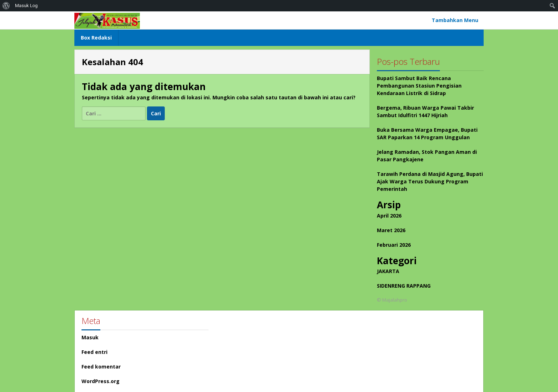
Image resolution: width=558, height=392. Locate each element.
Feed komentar (101, 367)
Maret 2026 (391, 230)
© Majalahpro (392, 300)
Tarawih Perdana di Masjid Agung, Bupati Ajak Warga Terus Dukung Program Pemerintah (430, 181)
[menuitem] (6, 6)
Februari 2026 (394, 245)
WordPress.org (101, 381)
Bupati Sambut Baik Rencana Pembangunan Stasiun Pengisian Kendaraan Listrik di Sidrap (419, 86)
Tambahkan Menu (455, 20)
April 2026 (389, 216)
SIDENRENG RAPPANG (404, 286)
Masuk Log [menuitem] (26, 6)
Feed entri (94, 352)
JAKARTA (388, 271)
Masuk (90, 337)
